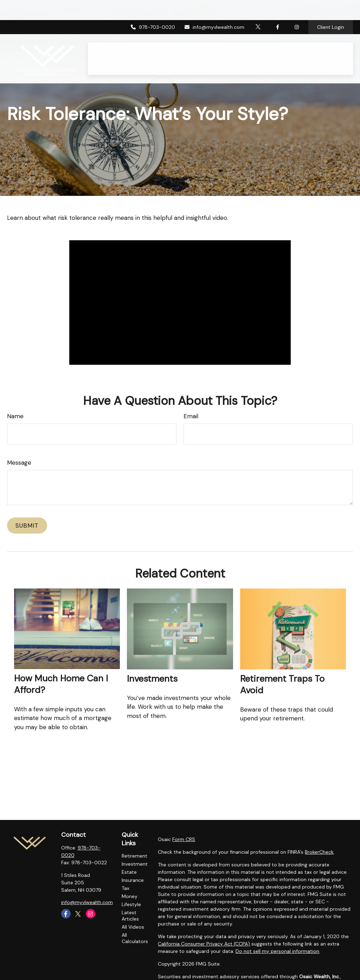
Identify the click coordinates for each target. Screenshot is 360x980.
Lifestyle (131, 904)
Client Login (331, 7)
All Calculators (135, 938)
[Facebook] (278, 7)
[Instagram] (91, 914)
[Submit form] (27, 526)
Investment (135, 864)
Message (19, 463)
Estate (129, 872)
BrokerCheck (319, 852)
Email (191, 416)
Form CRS (184, 839)
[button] (110, 31)
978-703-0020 (153, 7)
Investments (152, 679)
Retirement (134, 856)
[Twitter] (258, 7)
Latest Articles (130, 916)
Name (15, 416)
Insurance (133, 880)
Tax (126, 888)
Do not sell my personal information (277, 951)
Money (130, 896)
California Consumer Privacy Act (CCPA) (204, 944)
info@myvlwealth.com (214, 7)
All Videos (133, 927)
